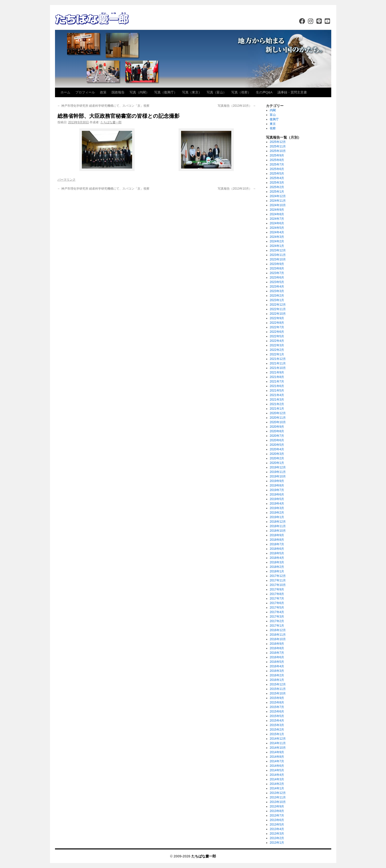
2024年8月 (277, 214)
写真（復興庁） (166, 92)
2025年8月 (277, 160)
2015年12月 (278, 684)
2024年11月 (278, 201)
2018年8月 (277, 540)
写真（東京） (192, 92)
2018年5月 (277, 553)
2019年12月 (278, 467)
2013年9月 (277, 806)
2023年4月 (277, 287)
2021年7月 (277, 382)
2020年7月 (277, 436)
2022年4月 (277, 341)
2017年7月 (277, 599)
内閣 (273, 110)
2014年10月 (278, 748)
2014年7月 (277, 761)
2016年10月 (278, 639)
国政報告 (118, 92)
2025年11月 (278, 146)
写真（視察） (241, 92)
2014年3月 (277, 779)
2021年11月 (278, 363)
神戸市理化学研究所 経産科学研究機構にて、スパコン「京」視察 (104, 106)
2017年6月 (277, 603)
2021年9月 (277, 372)
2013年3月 (277, 834)
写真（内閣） (139, 92)
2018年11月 (278, 526)
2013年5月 (277, 825)
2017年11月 (278, 580)
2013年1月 (277, 843)
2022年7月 (277, 327)
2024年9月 (277, 210)
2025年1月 (277, 192)
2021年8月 (277, 377)
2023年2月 (277, 296)
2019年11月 (278, 472)
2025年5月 (277, 174)
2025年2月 (277, 187)
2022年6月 (277, 332)
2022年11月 (278, 309)
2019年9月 (277, 481)
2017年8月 (277, 594)
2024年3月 (277, 237)
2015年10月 (278, 693)
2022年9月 (277, 318)
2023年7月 (277, 273)
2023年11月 (278, 255)
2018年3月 (277, 562)
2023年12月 (278, 250)
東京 (273, 124)
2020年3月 (277, 454)
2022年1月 (277, 354)
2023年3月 (277, 291)
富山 (273, 115)
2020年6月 (277, 440)
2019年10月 (278, 476)
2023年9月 (277, 264)
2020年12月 (278, 413)
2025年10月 (278, 151)
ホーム (65, 92)
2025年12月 (278, 142)
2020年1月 (277, 463)
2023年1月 (277, 300)
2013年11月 (278, 797)
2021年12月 (278, 359)
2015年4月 (277, 721)
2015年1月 (277, 734)
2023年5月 (277, 282)
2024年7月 (277, 219)
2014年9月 (277, 752)
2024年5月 (277, 228)
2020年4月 (277, 449)
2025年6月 (277, 169)
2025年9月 (277, 155)
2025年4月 (277, 178)
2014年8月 (277, 757)
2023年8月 (277, 268)
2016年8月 (277, 648)
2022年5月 (277, 336)
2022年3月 (277, 345)
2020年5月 (277, 445)
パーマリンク (67, 180)
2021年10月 (278, 368)
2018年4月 (277, 558)
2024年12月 (278, 196)
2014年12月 (278, 739)
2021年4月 (277, 395)
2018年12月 (278, 522)
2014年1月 (277, 788)
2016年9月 (277, 644)
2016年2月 (277, 675)
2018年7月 (277, 544)
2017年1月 (277, 626)
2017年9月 (277, 589)
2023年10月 (278, 259)
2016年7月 (277, 653)
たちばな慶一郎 (111, 122)
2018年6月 (277, 549)
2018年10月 (278, 531)
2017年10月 (278, 585)
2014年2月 (277, 784)
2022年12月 (278, 305)
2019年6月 (277, 495)
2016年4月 (277, 666)
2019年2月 (277, 513)
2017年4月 (277, 612)
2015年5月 (277, 716)
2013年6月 (277, 820)
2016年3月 (277, 671)
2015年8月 (277, 702)
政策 (103, 92)
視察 (273, 128)
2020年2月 (277, 458)
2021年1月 (277, 409)
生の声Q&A (264, 92)
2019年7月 (277, 490)
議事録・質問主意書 (292, 92)
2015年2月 (277, 730)
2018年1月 (277, 571)
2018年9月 (277, 535)
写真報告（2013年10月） (237, 106)
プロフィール (85, 92)
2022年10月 (278, 314)
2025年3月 (277, 183)
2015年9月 (277, 698)
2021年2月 (277, 404)
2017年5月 (277, 608)
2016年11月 (278, 635)
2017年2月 (277, 621)
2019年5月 (277, 499)
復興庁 (274, 119)
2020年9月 (277, 427)
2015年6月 (277, 712)
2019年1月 (277, 517)
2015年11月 (278, 689)
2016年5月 (277, 662)
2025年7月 (277, 165)
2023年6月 (277, 278)
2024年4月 (277, 232)
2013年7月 (277, 816)
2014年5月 (277, 770)
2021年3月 (277, 400)
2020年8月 (277, 431)
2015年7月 (277, 707)
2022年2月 (277, 350)
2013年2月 (277, 838)
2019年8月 (277, 485)
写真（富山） (216, 92)
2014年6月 (277, 766)
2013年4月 (277, 829)
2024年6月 (277, 223)
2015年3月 (277, 725)
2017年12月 (278, 576)
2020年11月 (278, 418)
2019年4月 (277, 504)
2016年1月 (277, 680)
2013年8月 (277, 811)
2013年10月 (278, 802)
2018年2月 (277, 567)
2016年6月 (277, 657)
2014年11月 (278, 743)
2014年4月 (277, 775)
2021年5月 (277, 391)
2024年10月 (278, 205)
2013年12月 (278, 793)
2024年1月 (277, 246)
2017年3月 (277, 617)
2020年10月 (278, 422)
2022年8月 (277, 323)
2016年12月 (278, 630)
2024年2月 (277, 241)
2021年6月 (277, 386)
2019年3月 (277, 508)
